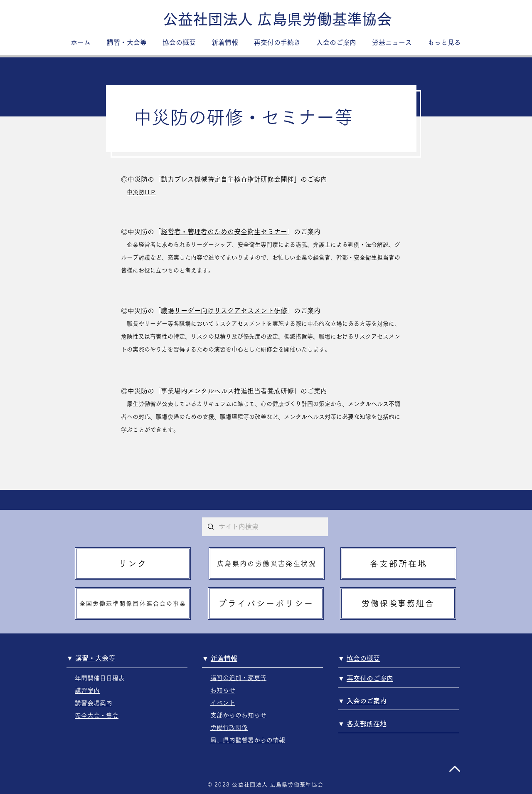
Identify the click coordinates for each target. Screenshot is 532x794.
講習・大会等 (95, 658)
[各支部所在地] (398, 564)
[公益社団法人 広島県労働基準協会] (277, 19)
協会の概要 (363, 658)
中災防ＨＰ (141, 192)
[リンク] (133, 564)
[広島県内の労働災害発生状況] (267, 564)
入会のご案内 (367, 701)
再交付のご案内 (370, 678)
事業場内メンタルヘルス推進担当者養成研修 (227, 391)
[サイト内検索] (265, 527)
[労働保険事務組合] (398, 604)
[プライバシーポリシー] (266, 604)
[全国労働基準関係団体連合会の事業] (133, 604)
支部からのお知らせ (241, 715)
